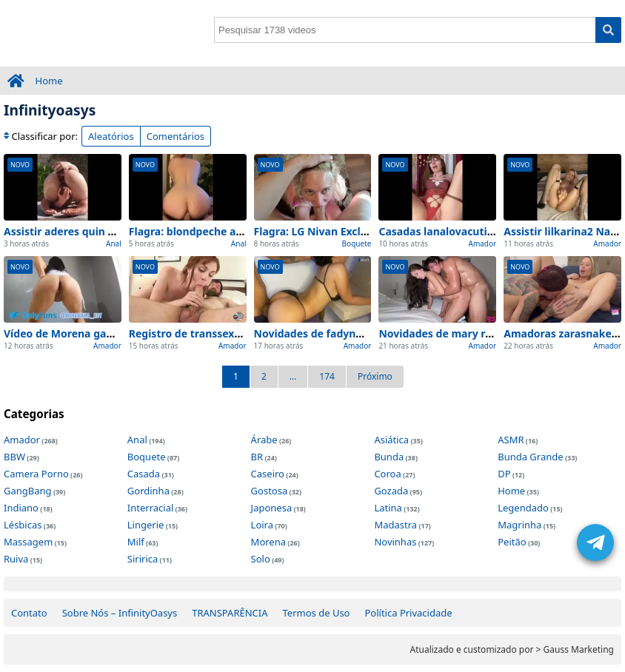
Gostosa (270, 491)
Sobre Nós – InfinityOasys (120, 613)
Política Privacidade (408, 613)
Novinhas (395, 542)
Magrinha (519, 525)
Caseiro (268, 474)
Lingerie (146, 525)
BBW (14, 457)
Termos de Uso (317, 613)
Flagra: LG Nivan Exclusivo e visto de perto (363, 231)
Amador (483, 243)
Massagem (28, 542)
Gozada (391, 491)
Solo (261, 559)
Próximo (375, 376)
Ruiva (16, 559)
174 (327, 376)
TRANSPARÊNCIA (230, 613)
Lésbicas (23, 525)
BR (257, 457)
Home (49, 81)
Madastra (395, 525)
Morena (268, 542)
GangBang (28, 491)
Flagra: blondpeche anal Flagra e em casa (235, 231)
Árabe (264, 440)
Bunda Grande (530, 457)
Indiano (21, 508)
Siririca (143, 559)
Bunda (389, 457)
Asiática (391, 440)
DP (504, 474)
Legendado (523, 508)
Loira (262, 525)
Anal (114, 243)
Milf (136, 542)
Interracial (150, 508)
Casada (144, 474)
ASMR (511, 440)
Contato (29, 613)
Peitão (512, 542)
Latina (388, 508)
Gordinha (148, 491)
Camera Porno (36, 474)
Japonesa (272, 508)
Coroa (387, 474)
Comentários (176, 136)
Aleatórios (111, 136)
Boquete (357, 243)
